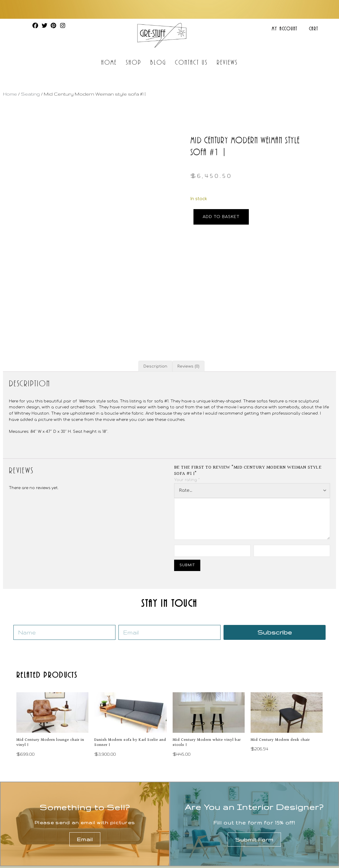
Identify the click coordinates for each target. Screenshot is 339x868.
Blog (158, 62)
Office (187, 836)
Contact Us (191, 62)
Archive (274, 836)
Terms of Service (274, 853)
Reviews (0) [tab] (188, 300)
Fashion (274, 826)
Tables (188, 816)
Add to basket (221, 217)
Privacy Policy (230, 853)
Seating (30, 94)
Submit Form (254, 774)
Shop (134, 62)
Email (85, 774)
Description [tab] (155, 300)
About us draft (114, 816)
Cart (313, 29)
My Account (284, 29)
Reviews (227, 62)
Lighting (190, 826)
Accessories (280, 816)
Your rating (187, 414)
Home (109, 62)
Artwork (274, 805)
